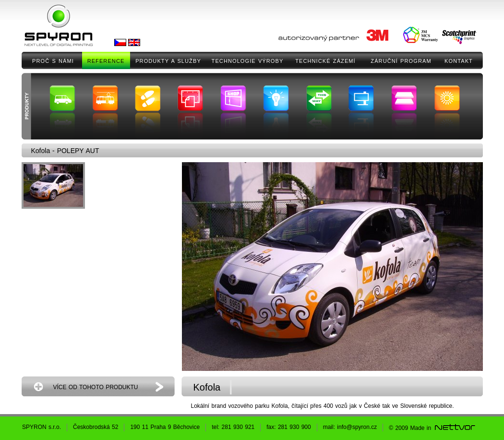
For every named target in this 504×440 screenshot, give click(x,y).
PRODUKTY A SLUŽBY (168, 61)
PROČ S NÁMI (53, 61)
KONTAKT (459, 61)
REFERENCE (106, 61)
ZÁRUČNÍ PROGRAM (401, 61)
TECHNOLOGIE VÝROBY (248, 61)
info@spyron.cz (357, 427)
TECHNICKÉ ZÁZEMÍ (325, 61)
